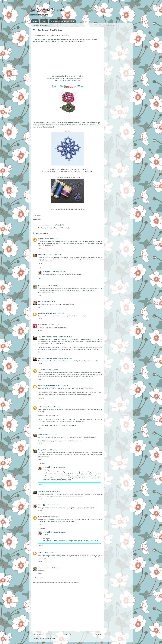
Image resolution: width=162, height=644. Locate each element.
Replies (43, 268)
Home (35, 21)
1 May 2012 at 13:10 (54, 568)
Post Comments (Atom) (49, 639)
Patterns (44, 21)
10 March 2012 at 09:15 (63, 385)
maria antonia (43, 568)
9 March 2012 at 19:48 (58, 313)
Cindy (40, 434)
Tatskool (41, 517)
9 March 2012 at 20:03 (52, 325)
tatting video (50, 228)
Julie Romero (42, 254)
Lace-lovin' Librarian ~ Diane (48, 337)
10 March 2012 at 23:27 (50, 434)
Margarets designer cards (46, 385)
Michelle (41, 239)
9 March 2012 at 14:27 (51, 239)
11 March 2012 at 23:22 (50, 552)
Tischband (58, 228)
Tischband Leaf (66, 228)
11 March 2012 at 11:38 (58, 532)
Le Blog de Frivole (47, 10)
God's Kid (41, 325)
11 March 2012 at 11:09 (52, 517)
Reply (40, 248)
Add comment (38, 578)
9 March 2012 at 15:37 (54, 254)
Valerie (40, 370)
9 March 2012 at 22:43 (65, 358)
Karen (40, 552)
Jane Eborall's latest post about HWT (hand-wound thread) (72, 123)
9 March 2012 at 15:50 (51, 286)
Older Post (98, 634)
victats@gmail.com (44, 313)
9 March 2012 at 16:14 (48, 302)
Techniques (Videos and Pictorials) (62, 21)
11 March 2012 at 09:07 (58, 467)
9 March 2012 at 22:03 (65, 337)
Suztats (40, 286)
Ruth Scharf (42, 228)
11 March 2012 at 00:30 (53, 491)
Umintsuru (42, 407)
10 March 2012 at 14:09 (53, 407)
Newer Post (38, 634)
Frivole (45, 272)
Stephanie (41, 491)
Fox (39, 302)
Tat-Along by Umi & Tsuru (50, 42)
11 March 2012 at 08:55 (58, 272)
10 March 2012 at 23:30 (50, 450)
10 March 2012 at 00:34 (51, 370)
